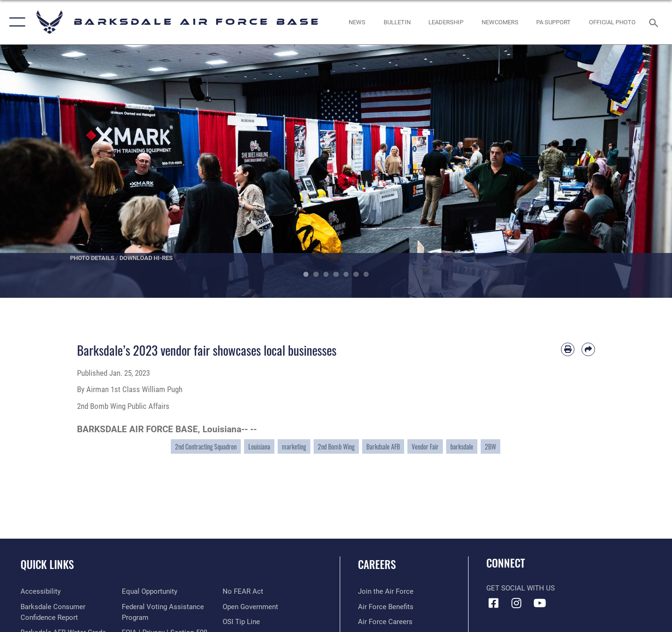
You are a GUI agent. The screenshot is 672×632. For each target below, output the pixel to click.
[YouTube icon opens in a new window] (539, 603)
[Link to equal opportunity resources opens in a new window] (150, 591)
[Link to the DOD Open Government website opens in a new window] (250, 607)
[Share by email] (588, 349)
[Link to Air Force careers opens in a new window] (385, 622)
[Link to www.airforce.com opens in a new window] (386, 591)
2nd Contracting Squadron (206, 446)
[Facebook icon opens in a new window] (493, 603)
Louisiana (259, 446)
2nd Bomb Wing (336, 446)
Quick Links (47, 564)
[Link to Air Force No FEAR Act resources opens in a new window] (243, 591)
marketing (294, 446)
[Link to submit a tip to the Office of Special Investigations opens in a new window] (241, 622)
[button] (15, 22)
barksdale (462, 446)
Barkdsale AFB (383, 446)
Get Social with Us (521, 588)
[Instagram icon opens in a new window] (517, 603)
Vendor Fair (425, 446)
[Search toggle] (655, 22)
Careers (377, 564)
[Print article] (568, 349)
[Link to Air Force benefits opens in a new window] (386, 607)
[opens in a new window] (41, 591)
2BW (490, 446)
